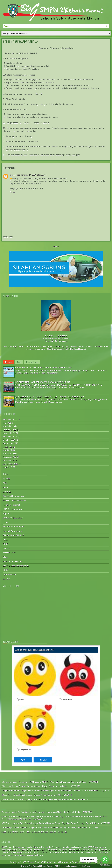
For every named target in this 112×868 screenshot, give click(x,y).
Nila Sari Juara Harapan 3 (14, 527)
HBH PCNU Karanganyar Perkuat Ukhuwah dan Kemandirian (29, 832)
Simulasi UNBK (9, 553)
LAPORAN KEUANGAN (13, 518)
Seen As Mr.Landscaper (68, 866)
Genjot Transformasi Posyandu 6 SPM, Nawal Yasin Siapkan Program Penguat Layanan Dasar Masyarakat (50, 791)
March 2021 (8, 426)
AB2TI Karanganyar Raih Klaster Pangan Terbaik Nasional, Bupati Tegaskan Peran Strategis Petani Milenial (50, 823)
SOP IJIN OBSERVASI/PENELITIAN (21, 42)
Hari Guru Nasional (11, 505)
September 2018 (11, 464)
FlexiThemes (34, 866)
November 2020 (10, 437)
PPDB (6, 544)
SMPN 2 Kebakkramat (13, 561)
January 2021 (9, 433)
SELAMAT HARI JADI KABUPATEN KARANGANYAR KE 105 (43, 382)
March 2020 (8, 454)
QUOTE (6, 548)
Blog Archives (32, 362)
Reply (13, 192)
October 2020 (9, 440)
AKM (5, 483)
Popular (9, 362)
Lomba (6, 522)
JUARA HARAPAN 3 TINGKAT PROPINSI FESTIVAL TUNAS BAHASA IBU (50, 397)
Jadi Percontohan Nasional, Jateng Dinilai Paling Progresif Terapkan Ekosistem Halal (39, 799)
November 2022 (10, 420)
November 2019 (10, 460)
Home (56, 247)
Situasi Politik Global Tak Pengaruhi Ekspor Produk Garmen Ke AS (31, 795)
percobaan (15, 175)
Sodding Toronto (85, 866)
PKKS (5, 540)
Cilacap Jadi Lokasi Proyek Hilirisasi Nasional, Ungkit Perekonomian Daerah (35, 786)
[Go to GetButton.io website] (105, 865)
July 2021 (7, 423)
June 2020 (7, 447)
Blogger (75, 862)
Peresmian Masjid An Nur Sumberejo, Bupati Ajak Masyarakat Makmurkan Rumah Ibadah (41, 812)
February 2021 (9, 430)
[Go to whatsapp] (105, 859)
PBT (56, 866)
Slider (6, 557)
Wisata (6, 579)
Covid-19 (7, 492)
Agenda (7, 479)
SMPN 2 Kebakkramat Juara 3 (16, 566)
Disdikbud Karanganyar (13, 496)
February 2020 (9, 457)
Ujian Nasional (9, 574)
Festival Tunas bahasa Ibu (15, 500)
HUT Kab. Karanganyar (13, 509)
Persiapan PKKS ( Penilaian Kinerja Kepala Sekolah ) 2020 (44, 368)
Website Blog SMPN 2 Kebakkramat (43, 862)
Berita (6, 487)
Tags (19, 362)
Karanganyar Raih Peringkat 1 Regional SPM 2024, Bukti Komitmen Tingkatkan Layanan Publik (44, 828)
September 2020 (11, 443)
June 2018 (7, 467)
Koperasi (7, 513)
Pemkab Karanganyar (13, 531)
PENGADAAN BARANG (13, 535)
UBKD (6, 570)
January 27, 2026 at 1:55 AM (34, 175)
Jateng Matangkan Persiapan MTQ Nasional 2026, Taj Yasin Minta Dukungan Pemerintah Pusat (44, 782)
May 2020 (7, 450)
